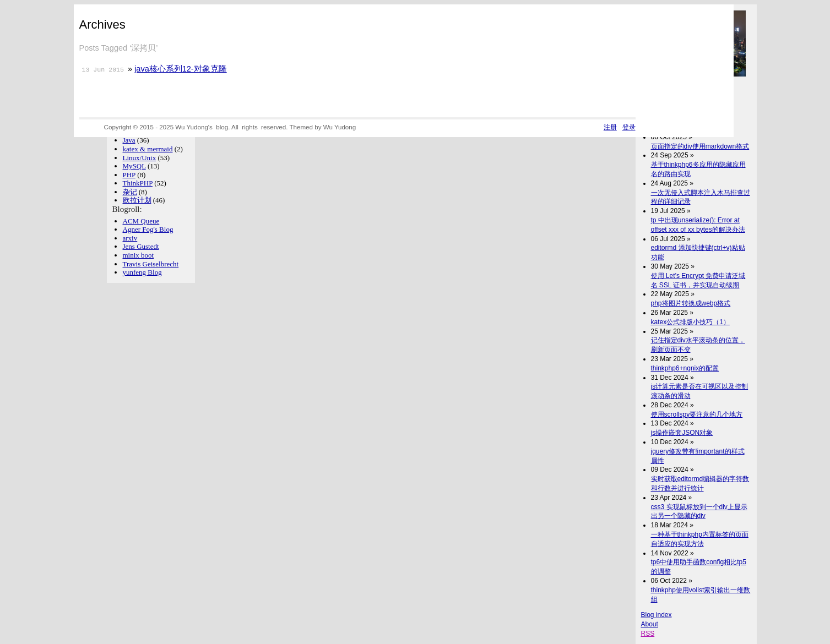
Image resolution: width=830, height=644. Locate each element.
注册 (610, 127)
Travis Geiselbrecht (151, 264)
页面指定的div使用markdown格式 (700, 146)
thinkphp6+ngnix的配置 (685, 368)
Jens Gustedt (141, 246)
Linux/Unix (140, 158)
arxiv (130, 238)
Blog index (657, 615)
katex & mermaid (148, 149)
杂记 (130, 192)
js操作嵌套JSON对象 (682, 433)
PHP (129, 175)
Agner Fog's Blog (148, 229)
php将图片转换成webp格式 (691, 303)
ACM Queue (141, 221)
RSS (648, 634)
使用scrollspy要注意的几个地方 (697, 414)
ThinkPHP (138, 183)
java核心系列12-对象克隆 (181, 69)
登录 (629, 127)
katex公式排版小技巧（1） (690, 322)
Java (129, 140)
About (650, 624)
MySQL (134, 166)
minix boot (139, 255)
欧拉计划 (137, 200)
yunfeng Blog (142, 272)
